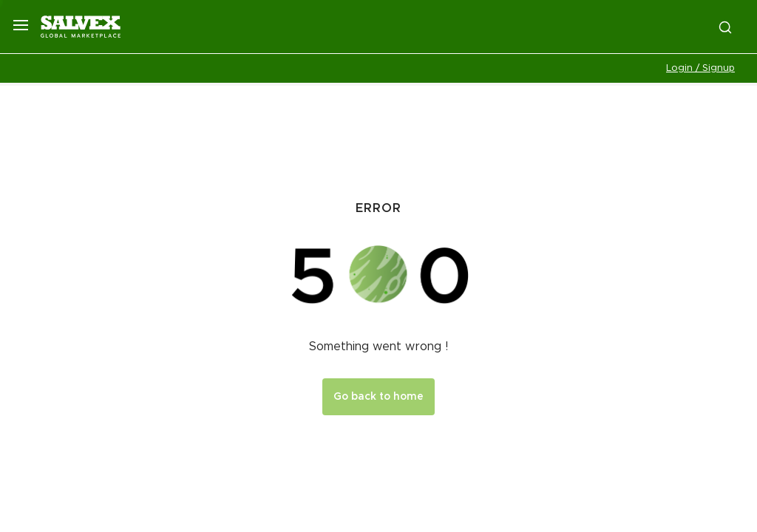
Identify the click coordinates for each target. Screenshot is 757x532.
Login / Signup (700, 68)
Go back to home (378, 397)
